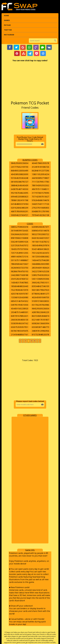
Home (6, 16)
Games (7, 20)
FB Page (7, 25)
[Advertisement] (30, 82)
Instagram (9, 35)
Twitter (8, 30)
